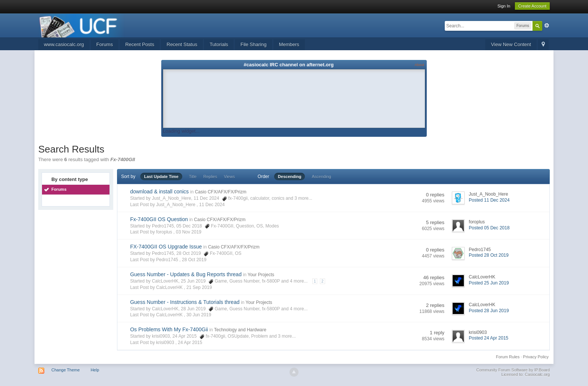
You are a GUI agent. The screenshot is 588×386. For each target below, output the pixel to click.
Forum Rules (508, 357)
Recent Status (182, 44)
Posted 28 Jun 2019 (489, 311)
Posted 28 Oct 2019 (489, 255)
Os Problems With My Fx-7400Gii (169, 329)
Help (95, 370)
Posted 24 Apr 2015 (488, 338)
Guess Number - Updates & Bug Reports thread (186, 274)
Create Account (532, 6)
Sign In (504, 6)
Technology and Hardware (240, 330)
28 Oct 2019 (194, 260)
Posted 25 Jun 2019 (489, 283)
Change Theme (66, 370)
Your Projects (261, 275)
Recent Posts (140, 44)
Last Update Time (161, 177)
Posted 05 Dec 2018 (489, 228)
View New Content (511, 44)
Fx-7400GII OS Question (159, 219)
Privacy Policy (536, 357)
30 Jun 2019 (199, 315)
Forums (105, 44)
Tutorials (219, 44)
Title (193, 177)
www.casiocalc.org (64, 44)
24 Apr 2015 (190, 343)
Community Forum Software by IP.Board (513, 370)
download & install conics (159, 192)
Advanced (547, 25)
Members (289, 44)
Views (229, 177)
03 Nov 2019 (189, 232)
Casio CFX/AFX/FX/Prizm (221, 192)
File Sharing (253, 44)
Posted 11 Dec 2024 (489, 200)
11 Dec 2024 (212, 205)
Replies (210, 177)
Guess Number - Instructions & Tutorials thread (185, 302)
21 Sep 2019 (199, 287)
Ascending (322, 177)
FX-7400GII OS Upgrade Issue (166, 247)
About (419, 65)
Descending (289, 177)
